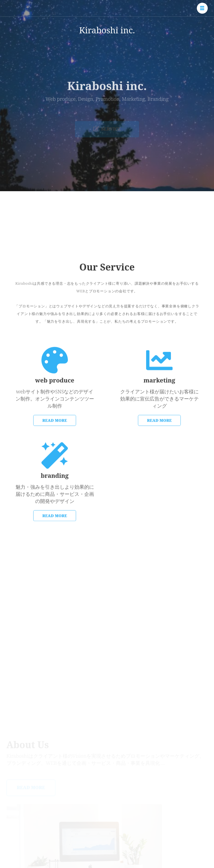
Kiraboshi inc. (107, 30)
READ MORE (159, 448)
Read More (55, 448)
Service (107, 131)
